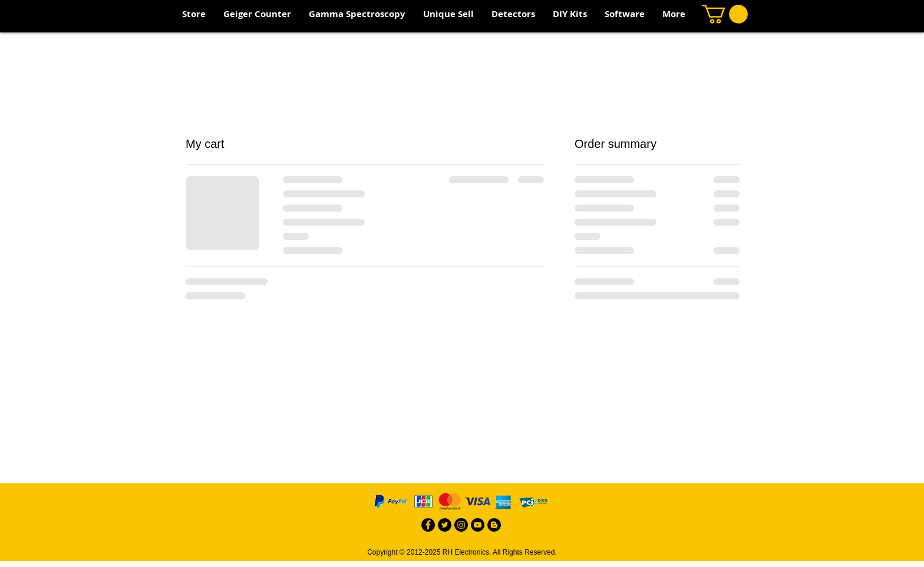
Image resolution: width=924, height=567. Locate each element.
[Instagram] (461, 525)
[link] (725, 14)
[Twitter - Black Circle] (445, 525)
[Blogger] (494, 525)
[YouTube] (478, 525)
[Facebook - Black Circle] (428, 525)
